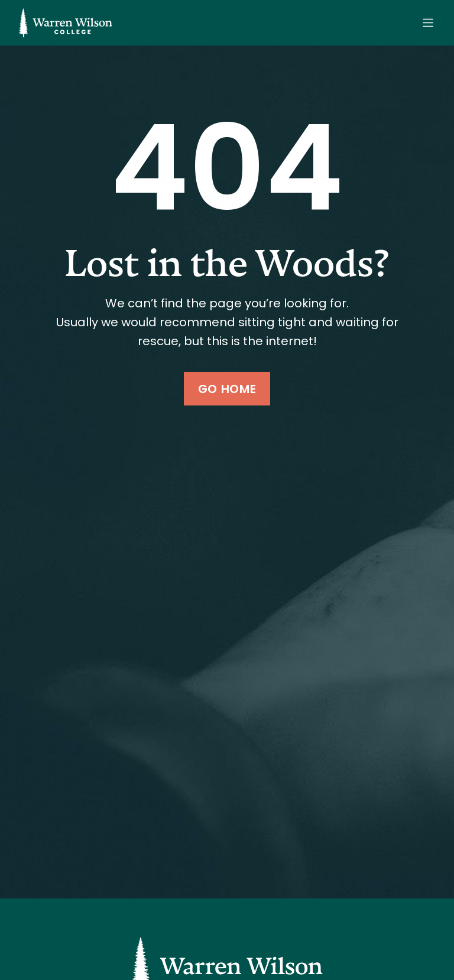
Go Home (227, 389)
